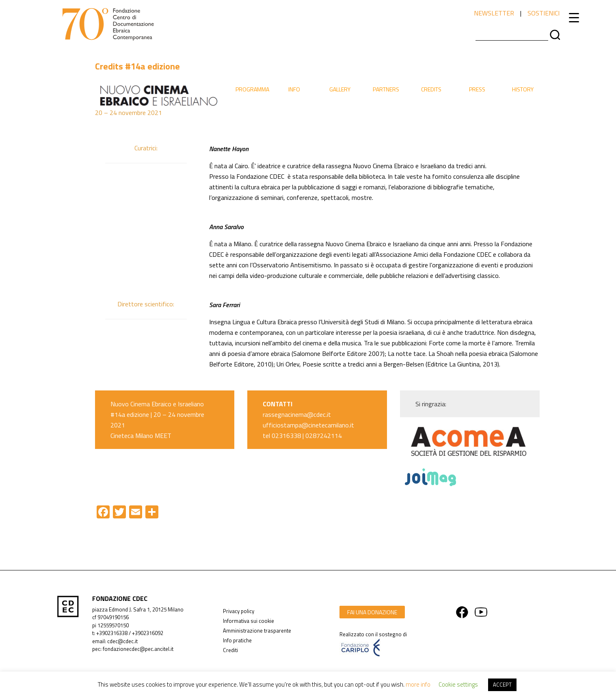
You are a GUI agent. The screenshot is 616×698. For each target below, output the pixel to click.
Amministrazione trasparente (257, 631)
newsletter (494, 13)
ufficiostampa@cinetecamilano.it (308, 425)
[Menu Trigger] (574, 17)
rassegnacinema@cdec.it (297, 414)
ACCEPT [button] (502, 685)
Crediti (230, 650)
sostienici (544, 13)
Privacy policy (239, 611)
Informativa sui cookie (249, 621)
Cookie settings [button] (458, 684)
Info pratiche (237, 640)
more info (418, 684)
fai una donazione (372, 612)
